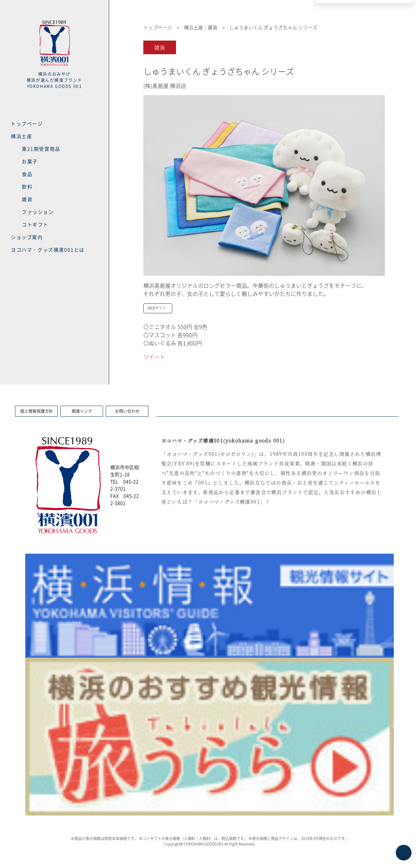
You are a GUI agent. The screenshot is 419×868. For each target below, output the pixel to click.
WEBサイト (157, 308)
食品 (27, 174)
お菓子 (30, 161)
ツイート (154, 357)
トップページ (27, 123)
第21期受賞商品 (41, 149)
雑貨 (27, 199)
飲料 (27, 186)
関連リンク (82, 411)
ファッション (38, 212)
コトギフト (35, 224)
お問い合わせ (127, 411)
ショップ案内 (27, 237)
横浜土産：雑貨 (201, 27)
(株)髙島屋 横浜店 (165, 86)
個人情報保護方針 (37, 411)
